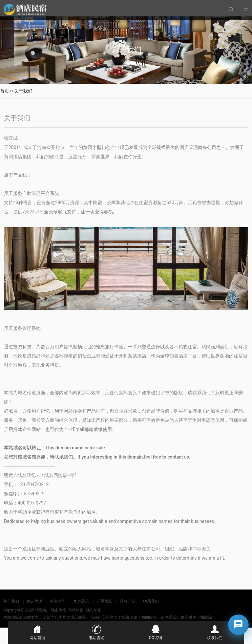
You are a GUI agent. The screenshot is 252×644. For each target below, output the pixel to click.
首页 (5, 91)
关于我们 (23, 91)
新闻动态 (58, 601)
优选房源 (34, 601)
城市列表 (59, 610)
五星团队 (104, 601)
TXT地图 (76, 610)
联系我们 (151, 601)
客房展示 (81, 601)
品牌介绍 (128, 601)
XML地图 (93, 610)
